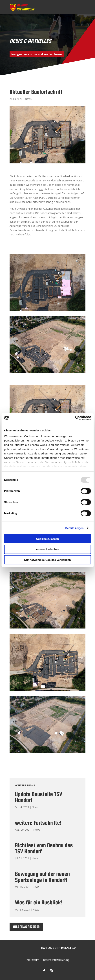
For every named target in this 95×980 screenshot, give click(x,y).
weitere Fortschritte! (38, 823)
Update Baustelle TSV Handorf (39, 797)
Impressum (32, 960)
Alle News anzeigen (26, 927)
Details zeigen (74, 528)
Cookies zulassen (48, 539)
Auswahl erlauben (47, 549)
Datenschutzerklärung (56, 960)
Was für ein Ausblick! (39, 902)
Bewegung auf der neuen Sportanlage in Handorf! (42, 877)
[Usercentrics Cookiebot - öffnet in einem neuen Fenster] (75, 418)
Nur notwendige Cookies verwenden (47, 560)
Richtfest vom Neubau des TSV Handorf (44, 848)
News (28, 99)
